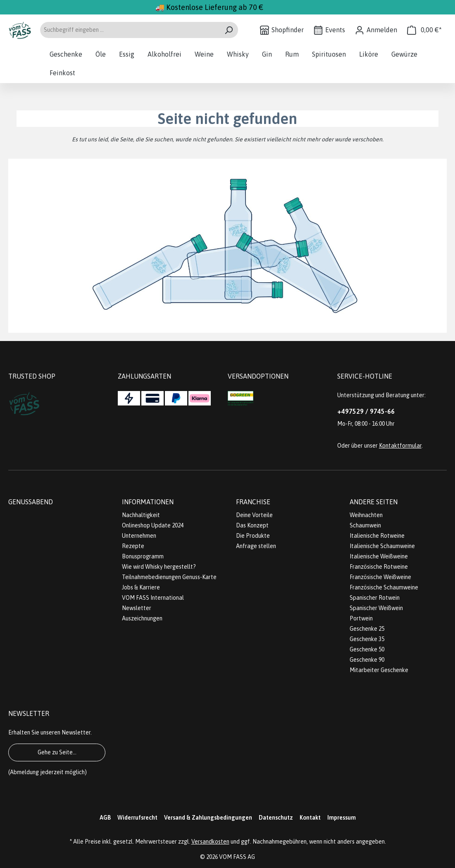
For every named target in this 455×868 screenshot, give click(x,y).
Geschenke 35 (367, 639)
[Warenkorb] (424, 30)
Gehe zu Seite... (57, 752)
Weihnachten (366, 515)
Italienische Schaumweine (382, 546)
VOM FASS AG (237, 857)
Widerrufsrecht (137, 818)
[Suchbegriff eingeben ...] (130, 30)
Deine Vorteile (254, 515)
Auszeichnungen (142, 618)
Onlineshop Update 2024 (153, 525)
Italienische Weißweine (379, 556)
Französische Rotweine (379, 567)
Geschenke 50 (367, 649)
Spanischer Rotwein (375, 598)
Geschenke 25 (367, 629)
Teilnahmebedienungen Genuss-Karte (169, 577)
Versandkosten (210, 842)
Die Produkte (253, 536)
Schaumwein (365, 525)
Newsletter (137, 608)
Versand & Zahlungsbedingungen (208, 818)
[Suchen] (229, 30)
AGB (105, 818)
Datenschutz (276, 818)
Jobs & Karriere (141, 587)
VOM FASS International (153, 598)
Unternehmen (139, 536)
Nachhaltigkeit (141, 515)
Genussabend (31, 502)
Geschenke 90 (367, 660)
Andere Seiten (374, 502)
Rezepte (133, 546)
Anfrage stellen (256, 546)
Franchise (253, 502)
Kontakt (310, 818)
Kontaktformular (400, 446)
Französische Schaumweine (384, 587)
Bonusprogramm (143, 556)
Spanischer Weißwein (376, 608)
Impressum (342, 818)
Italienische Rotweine (377, 536)
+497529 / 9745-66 (366, 411)
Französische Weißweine (380, 577)
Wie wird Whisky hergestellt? (159, 567)
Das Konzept (252, 525)
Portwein (361, 618)
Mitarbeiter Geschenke (379, 670)
